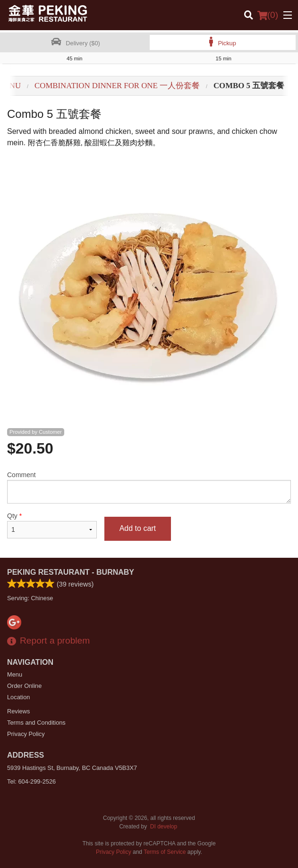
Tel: (31, 781)
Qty (52, 525)
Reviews (18, 711)
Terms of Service (165, 852)
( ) (268, 15)
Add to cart (138, 528)
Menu (15, 674)
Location (18, 697)
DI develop (164, 827)
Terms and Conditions (36, 723)
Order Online (24, 686)
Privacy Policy (26, 734)
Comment (149, 487)
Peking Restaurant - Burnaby (71, 572)
